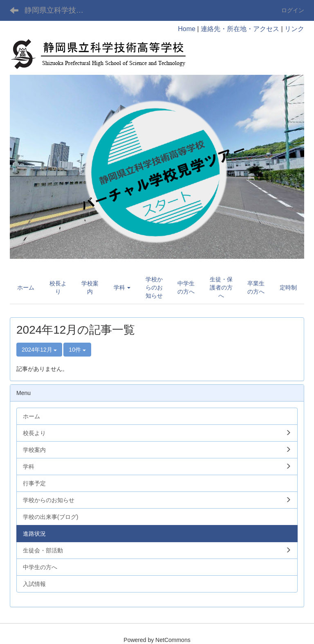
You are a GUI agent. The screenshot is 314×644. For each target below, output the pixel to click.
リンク (294, 29)
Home (187, 29)
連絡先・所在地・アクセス (240, 29)
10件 (77, 350)
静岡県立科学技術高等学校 (59, 10)
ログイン (293, 10)
